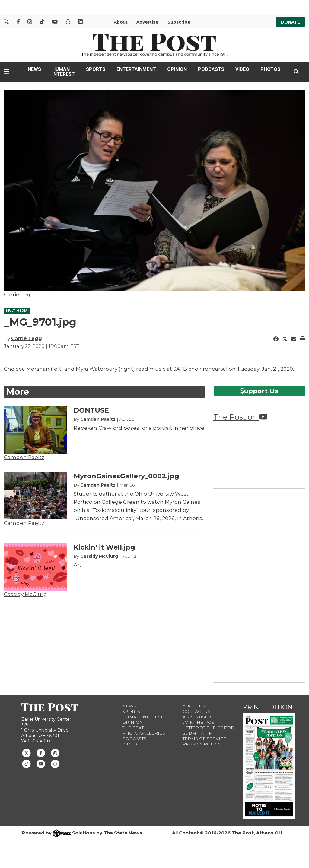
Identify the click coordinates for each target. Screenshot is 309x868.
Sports (96, 69)
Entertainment (136, 69)
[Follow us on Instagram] (55, 752)
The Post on (240, 417)
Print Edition (268, 707)
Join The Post (199, 722)
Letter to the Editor (208, 728)
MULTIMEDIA (17, 311)
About (121, 22)
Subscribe (179, 22)
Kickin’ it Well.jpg (104, 547)
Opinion (177, 69)
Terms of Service (204, 739)
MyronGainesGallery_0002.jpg (126, 476)
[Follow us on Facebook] (41, 752)
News (34, 69)
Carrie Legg (27, 338)
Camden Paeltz (24, 457)
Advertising (198, 717)
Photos (270, 69)
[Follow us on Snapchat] (55, 764)
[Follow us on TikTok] (26, 764)
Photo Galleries (144, 733)
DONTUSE (91, 410)
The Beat (133, 728)
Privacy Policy (202, 744)
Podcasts (211, 69)
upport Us (259, 391)
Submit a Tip (197, 733)
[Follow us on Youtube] (41, 764)
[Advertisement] (259, 584)
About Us (194, 706)
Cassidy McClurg (25, 594)
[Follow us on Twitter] (26, 752)
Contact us (196, 711)
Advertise (147, 22)
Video (242, 69)
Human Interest (64, 72)
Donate (290, 22)
